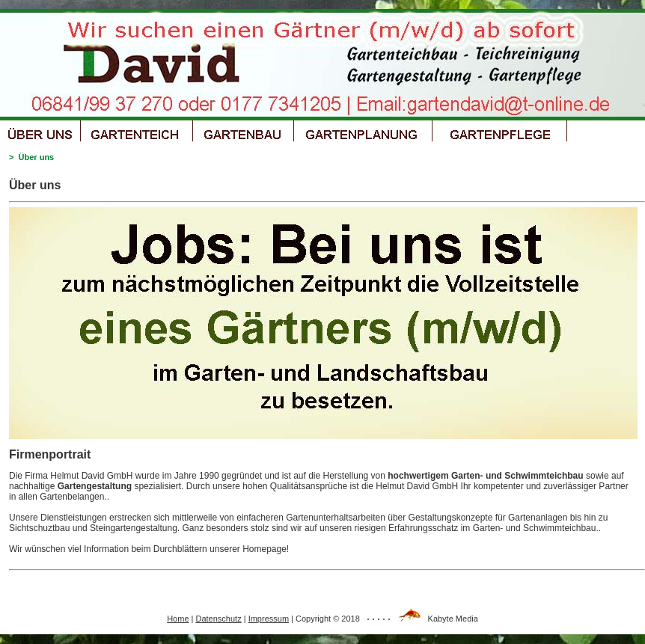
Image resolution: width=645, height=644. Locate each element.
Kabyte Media (453, 619)
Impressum (269, 619)
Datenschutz (219, 619)
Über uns (37, 157)
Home (178, 619)
